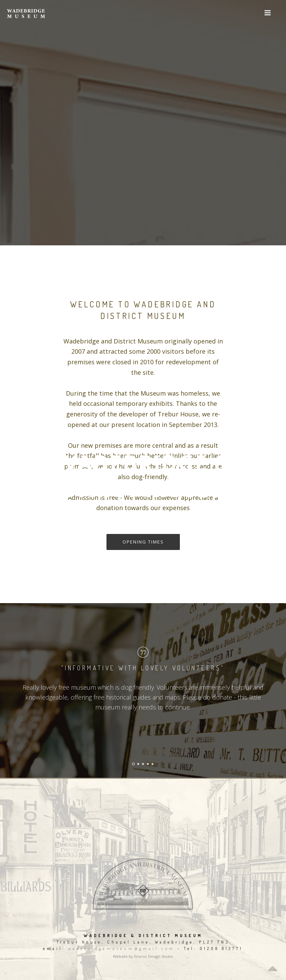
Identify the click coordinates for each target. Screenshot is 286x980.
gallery (159, 525)
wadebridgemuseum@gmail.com (121, 948)
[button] (267, 13)
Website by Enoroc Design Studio (143, 956)
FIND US (126, 525)
